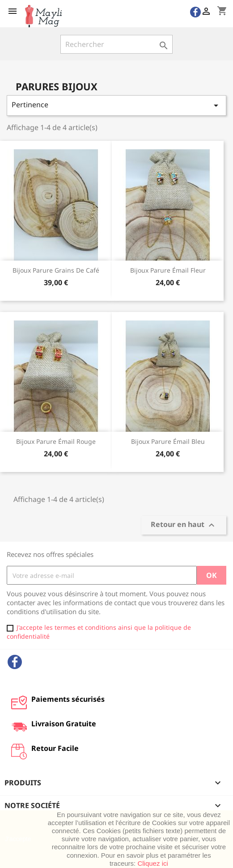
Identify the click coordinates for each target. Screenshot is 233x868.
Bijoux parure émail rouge (56, 441)
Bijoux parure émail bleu (168, 441)
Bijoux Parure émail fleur (168, 270)
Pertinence (116, 105)
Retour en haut (184, 525)
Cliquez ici (153, 863)
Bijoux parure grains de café (56, 270)
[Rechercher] (116, 44)
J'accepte (18, 839)
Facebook (15, 662)
